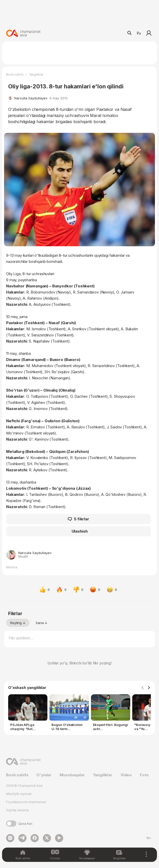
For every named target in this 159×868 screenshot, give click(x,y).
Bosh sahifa (15, 74)
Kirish (149, 33)
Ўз (139, 33)
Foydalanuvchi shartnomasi (26, 802)
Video (126, 775)
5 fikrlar (78, 519)
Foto (144, 775)
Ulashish (80, 531)
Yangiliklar (36, 74)
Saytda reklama (17, 810)
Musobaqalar (72, 775)
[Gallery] (79, 714)
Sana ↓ (42, 623)
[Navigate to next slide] (149, 688)
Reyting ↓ (18, 623)
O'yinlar (44, 775)
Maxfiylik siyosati (19, 794)
